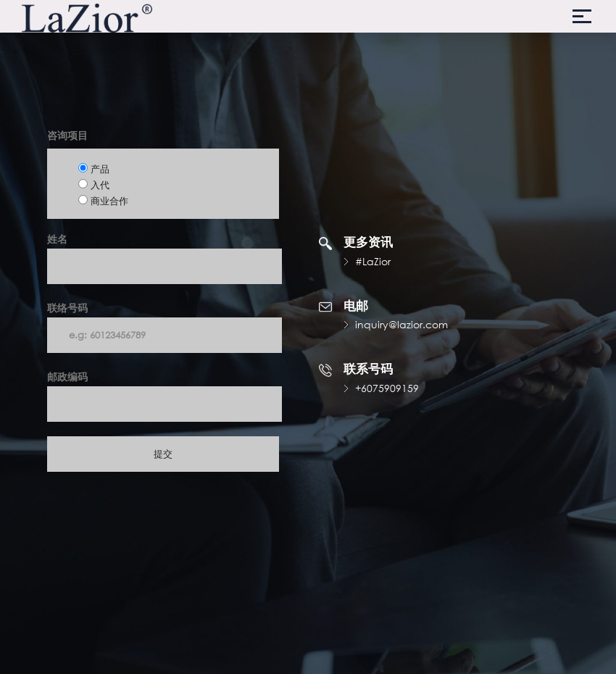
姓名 (165, 258)
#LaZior (373, 261)
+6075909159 (387, 388)
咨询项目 (67, 135)
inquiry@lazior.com (401, 324)
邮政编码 (165, 396)
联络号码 (165, 327)
